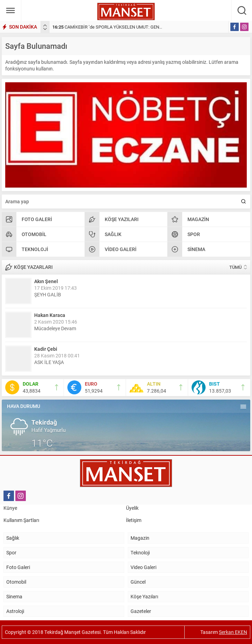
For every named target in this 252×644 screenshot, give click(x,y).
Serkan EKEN (233, 632)
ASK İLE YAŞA (49, 362)
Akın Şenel (46, 281)
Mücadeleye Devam (55, 328)
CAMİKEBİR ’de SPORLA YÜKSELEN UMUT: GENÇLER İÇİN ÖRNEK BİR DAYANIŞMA (140, 27)
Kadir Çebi (46, 349)
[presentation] (45, 25)
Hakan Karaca (50, 315)
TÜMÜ (235, 267)
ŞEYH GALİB (48, 294)
